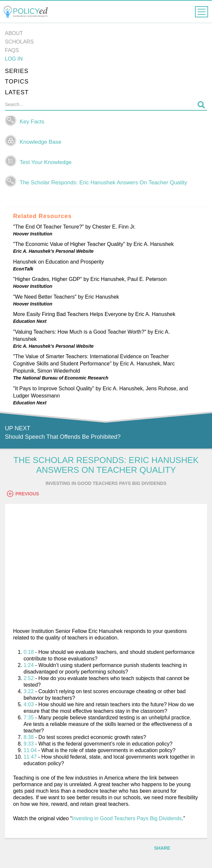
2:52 (29, 678)
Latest (17, 92)
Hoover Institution (33, 234)
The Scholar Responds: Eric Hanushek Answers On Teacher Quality (103, 183)
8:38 (29, 737)
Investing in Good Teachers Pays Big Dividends (127, 818)
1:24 (29, 665)
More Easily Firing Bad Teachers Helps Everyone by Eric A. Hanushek (94, 314)
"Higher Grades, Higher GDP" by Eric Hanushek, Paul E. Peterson (90, 279)
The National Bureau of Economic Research (61, 378)
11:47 (30, 757)
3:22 (29, 691)
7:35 (29, 718)
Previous (23, 494)
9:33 (29, 744)
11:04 (30, 750)
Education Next (30, 321)
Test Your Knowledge (46, 162)
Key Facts (32, 122)
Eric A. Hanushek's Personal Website (53, 251)
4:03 (29, 704)
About (14, 33)
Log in (14, 59)
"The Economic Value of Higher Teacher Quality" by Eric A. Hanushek (93, 244)
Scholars (19, 42)
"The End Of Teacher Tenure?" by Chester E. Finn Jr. (74, 227)
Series (17, 71)
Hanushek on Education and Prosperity (59, 262)
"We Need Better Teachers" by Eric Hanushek (66, 297)
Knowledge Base (41, 142)
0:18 (29, 652)
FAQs (12, 50)
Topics (17, 82)
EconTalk (23, 269)
